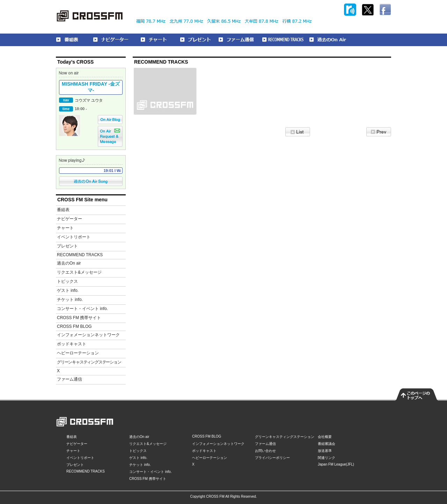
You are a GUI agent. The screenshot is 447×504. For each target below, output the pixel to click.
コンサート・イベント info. (82, 309)
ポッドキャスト (72, 344)
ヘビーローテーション (78, 353)
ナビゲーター (69, 219)
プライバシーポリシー (272, 458)
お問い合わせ (265, 451)
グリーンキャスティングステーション (89, 362)
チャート (65, 228)
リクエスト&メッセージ (79, 272)
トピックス (67, 281)
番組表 (63, 210)
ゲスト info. (68, 290)
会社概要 (325, 437)
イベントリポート (74, 237)
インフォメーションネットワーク (88, 335)
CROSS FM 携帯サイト (79, 318)
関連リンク (327, 458)
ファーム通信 (69, 379)
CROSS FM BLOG (74, 326)
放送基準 (325, 451)
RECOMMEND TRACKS (80, 255)
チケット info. (70, 300)
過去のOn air (69, 263)
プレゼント (67, 246)
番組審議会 (327, 444)
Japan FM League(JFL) (336, 464)
